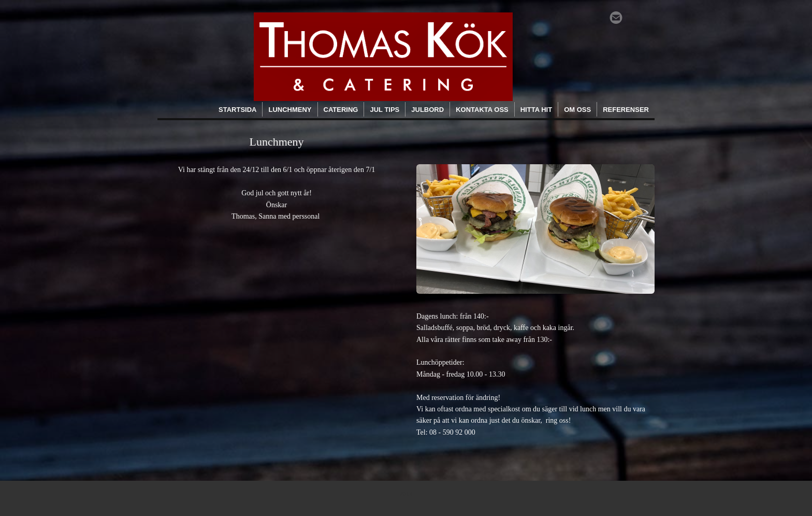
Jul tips (385, 110)
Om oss (577, 110)
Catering (341, 110)
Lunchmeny (290, 110)
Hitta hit (536, 110)
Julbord (427, 110)
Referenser (626, 110)
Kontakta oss (482, 110)
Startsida (237, 110)
